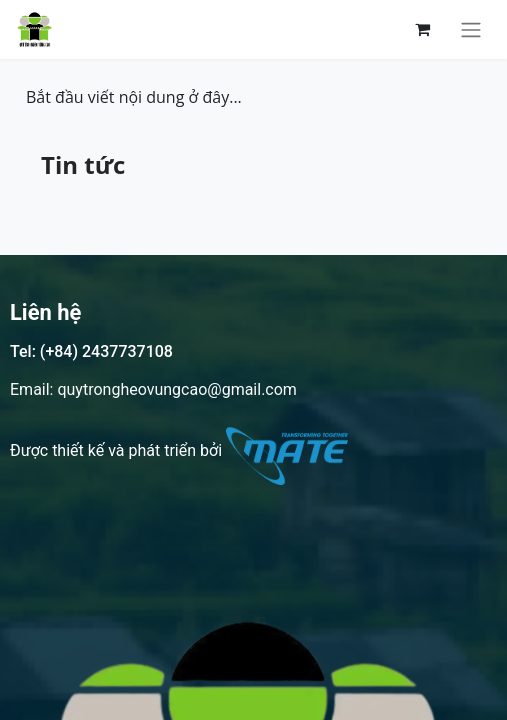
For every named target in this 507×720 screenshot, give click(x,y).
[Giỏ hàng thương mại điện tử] (422, 29)
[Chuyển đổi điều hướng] (471, 29)
